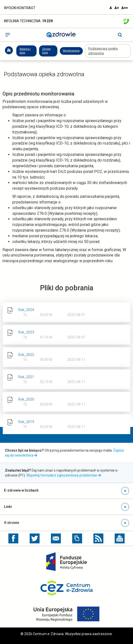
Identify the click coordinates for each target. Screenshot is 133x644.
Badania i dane (25, 51)
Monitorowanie (71, 51)
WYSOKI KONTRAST (20, 8)
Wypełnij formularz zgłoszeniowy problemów (64, 475)
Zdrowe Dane (46, 51)
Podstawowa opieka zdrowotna (103, 51)
